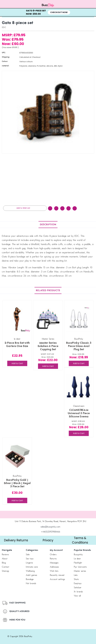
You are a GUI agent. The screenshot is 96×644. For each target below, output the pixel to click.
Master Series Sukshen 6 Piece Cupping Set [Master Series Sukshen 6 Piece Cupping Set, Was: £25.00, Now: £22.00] (48, 346)
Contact (6, 567)
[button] (16, 540)
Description (48, 225)
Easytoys (78, 584)
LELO (76, 575)
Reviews (5, 555)
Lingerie (29, 563)
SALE (28, 555)
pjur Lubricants (80, 567)
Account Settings (57, 579)
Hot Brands (31, 584)
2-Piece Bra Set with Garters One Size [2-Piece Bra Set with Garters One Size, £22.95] (17, 345)
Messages (54, 563)
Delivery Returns (16, 540)
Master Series (80, 571)
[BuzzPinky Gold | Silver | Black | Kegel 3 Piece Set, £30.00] (17, 456)
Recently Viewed (57, 575)
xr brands (78, 592)
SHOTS (76, 579)
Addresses (54, 567)
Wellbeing (30, 571)
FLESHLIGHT (78, 563)
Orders (53, 555)
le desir (77, 559)
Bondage (30, 579)
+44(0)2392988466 (51, 532)
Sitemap (5, 571)
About (5, 559)
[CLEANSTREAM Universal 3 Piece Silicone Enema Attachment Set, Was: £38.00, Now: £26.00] (79, 386)
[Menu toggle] (12, 5)
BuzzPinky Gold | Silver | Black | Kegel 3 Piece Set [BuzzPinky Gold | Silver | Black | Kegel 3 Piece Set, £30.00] (17, 483)
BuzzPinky (78, 555)
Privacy (48, 540)
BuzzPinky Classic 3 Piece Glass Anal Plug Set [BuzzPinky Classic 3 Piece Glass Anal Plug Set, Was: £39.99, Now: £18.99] (79, 346)
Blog (4, 563)
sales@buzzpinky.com (50, 527)
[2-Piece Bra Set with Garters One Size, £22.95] (17, 319)
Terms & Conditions (80, 540)
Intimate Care (32, 567)
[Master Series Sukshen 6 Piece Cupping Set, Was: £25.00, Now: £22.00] (48, 319)
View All (77, 596)
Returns (53, 559)
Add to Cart (17, 363)
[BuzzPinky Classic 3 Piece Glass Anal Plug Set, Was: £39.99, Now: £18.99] (79, 319)
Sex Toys (30, 559)
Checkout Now (59, 12)
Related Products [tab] (48, 290)
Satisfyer (78, 588)
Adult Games (31, 575)
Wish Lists (54, 571)
